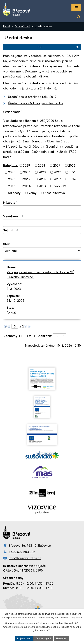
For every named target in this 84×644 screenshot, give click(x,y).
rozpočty (14, 193)
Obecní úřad (22, 26)
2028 (41, 165)
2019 (27, 179)
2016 (72, 179)
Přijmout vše (24, 639)
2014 (27, 186)
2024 (27, 172)
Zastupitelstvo (55, 193)
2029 (26, 165)
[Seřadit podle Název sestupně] (17, 203)
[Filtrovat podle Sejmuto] (42, 237)
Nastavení (62, 639)
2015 (12, 186)
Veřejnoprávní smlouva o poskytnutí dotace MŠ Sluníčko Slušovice (40, 274)
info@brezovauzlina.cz (25, 558)
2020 (12, 179)
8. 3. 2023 (14, 289)
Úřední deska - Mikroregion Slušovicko (35, 103)
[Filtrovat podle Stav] (42, 251)
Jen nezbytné (43, 639)
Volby (32, 193)
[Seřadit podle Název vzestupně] (17, 202)
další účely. (77, 618)
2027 (57, 165)
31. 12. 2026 (15, 301)
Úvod (6, 26)
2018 (42, 179)
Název (9, 202)
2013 (42, 186)
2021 (72, 172)
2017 (57, 179)
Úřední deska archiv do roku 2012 (32, 97)
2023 (42, 172)
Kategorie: (11, 165)
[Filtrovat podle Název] (42, 209)
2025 (12, 172)
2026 (72, 165)
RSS (58, 47)
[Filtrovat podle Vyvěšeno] (42, 223)
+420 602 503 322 (22, 552)
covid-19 (60, 186)
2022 (57, 172)
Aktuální (12, 312)
